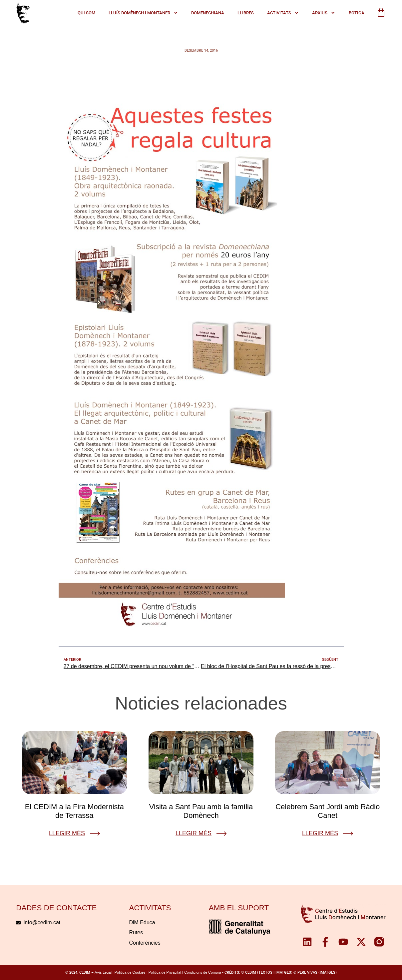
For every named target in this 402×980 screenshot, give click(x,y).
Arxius (324, 13)
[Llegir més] (95, 834)
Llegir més (67, 833)
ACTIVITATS (283, 13)
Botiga (357, 13)
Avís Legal (103, 972)
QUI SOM (86, 13)
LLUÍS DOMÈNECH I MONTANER (143, 13)
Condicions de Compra (202, 972)
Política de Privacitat (165, 972)
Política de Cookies (130, 972)
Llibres (246, 13)
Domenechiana (208, 13)
